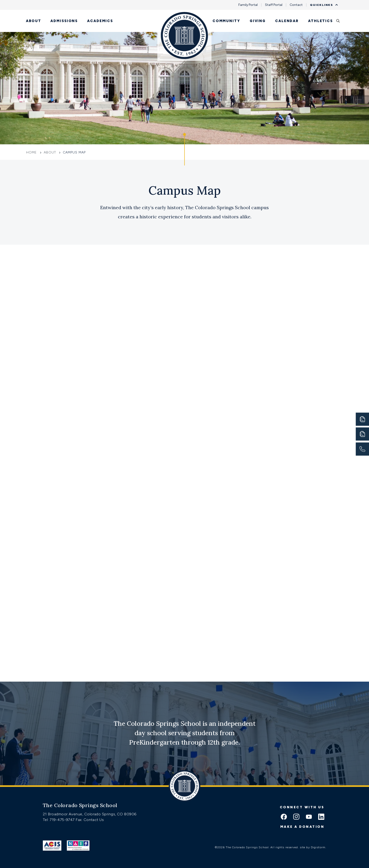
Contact (296, 5)
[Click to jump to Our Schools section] (184, 149)
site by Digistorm (313, 847)
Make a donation (302, 827)
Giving (258, 21)
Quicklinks (323, 5)
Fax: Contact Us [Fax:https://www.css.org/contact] (90, 820)
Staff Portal (274, 5)
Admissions (64, 21)
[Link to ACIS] (52, 845)
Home (32, 152)
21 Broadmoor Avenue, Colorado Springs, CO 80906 (90, 814)
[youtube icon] (309, 817)
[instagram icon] (296, 817)
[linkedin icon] (321, 817)
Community (226, 21)
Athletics (320, 21)
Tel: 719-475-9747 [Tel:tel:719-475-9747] (59, 820)
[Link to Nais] (78, 845)
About (33, 21)
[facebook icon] (284, 817)
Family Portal (248, 5)
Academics (100, 21)
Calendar (287, 21)
